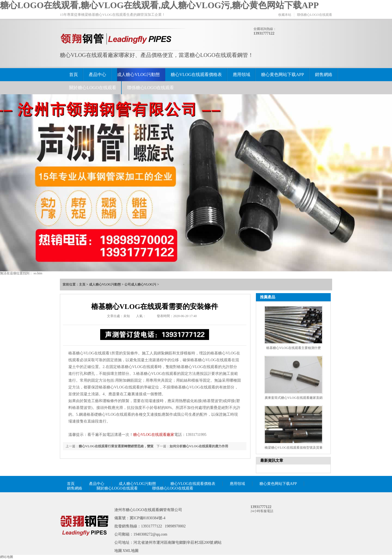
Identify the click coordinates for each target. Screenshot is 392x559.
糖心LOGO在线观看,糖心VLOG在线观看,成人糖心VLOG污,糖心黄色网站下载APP (159, 5)
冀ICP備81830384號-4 (147, 518)
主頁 (82, 284)
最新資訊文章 (272, 461)
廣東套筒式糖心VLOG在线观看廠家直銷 (294, 398)
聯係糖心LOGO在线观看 (315, 15)
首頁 (73, 75)
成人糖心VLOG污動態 (138, 75)
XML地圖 (131, 551)
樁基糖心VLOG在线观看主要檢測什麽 (294, 348)
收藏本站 (285, 15)
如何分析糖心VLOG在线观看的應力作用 (199, 446)
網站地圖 (7, 557)
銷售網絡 (324, 75)
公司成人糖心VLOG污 (140, 284)
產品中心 (97, 75)
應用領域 (241, 75)
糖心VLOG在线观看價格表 (196, 75)
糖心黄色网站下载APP (282, 75)
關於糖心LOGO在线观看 (93, 88)
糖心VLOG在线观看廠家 (154, 435)
